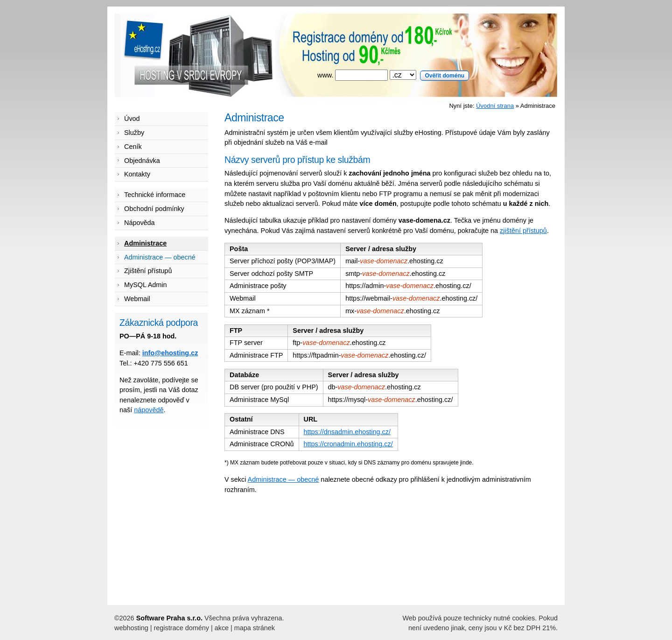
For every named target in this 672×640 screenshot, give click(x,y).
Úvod (132, 119)
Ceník (133, 147)
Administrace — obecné (283, 479)
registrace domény (182, 628)
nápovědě (149, 410)
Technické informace (155, 195)
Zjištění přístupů (148, 271)
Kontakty (137, 174)
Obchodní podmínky (154, 209)
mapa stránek (255, 628)
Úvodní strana (495, 106)
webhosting (131, 628)
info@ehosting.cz (170, 353)
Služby (134, 133)
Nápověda (140, 223)
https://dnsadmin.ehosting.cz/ (347, 432)
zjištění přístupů (523, 231)
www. (393, 75)
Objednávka (142, 161)
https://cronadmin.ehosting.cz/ (348, 444)
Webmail (137, 299)
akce (222, 628)
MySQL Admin (145, 285)
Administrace (145, 243)
